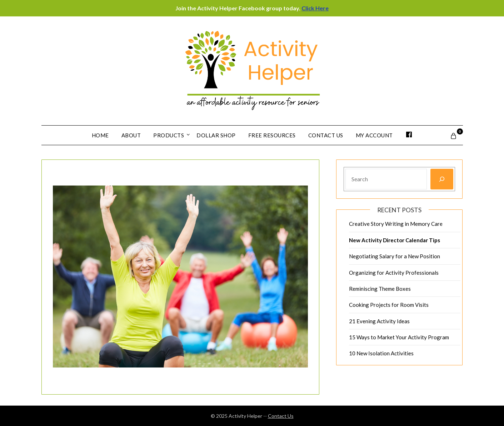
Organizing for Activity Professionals (394, 273)
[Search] (442, 179)
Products (169, 135)
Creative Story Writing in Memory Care (396, 224)
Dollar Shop (216, 135)
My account (374, 135)
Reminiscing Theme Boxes (380, 289)
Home (100, 135)
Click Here (315, 8)
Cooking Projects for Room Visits (389, 305)
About (131, 135)
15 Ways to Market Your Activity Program (399, 337)
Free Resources (272, 135)
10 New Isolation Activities (381, 353)
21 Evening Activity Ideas (379, 321)
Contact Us (326, 135)
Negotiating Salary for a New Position (395, 256)
